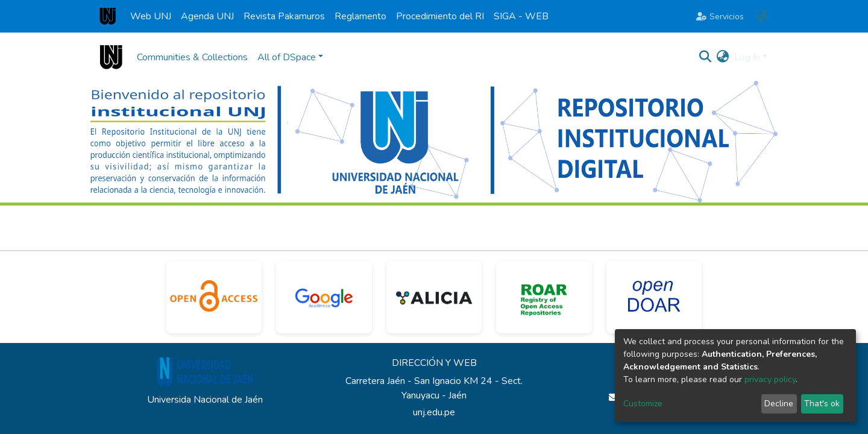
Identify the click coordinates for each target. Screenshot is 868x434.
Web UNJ (151, 16)
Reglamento (360, 16)
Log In (747, 57)
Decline (779, 404)
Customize (643, 404)
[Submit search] (706, 57)
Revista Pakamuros (284, 16)
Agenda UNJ (207, 16)
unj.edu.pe (434, 412)
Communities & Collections (192, 57)
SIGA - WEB (521, 16)
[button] (761, 16)
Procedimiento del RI (440, 16)
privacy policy (770, 379)
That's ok (822, 404)
